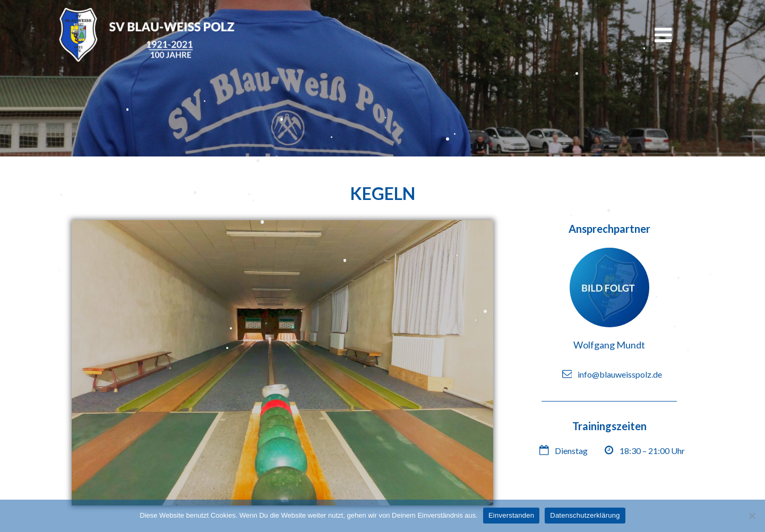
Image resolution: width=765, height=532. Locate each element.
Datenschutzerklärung (585, 515)
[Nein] (752, 516)
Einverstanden (511, 515)
